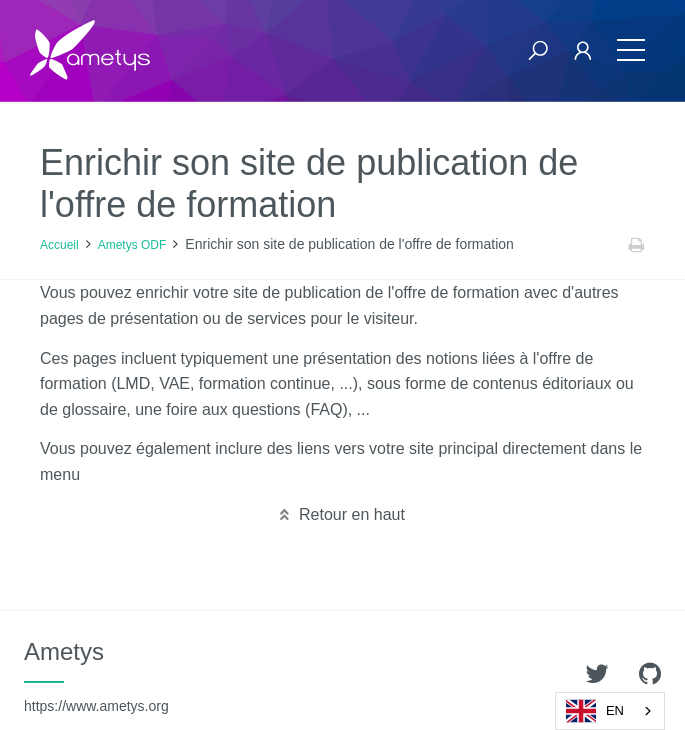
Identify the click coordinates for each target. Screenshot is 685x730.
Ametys (96, 676)
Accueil (59, 245)
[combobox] (610, 711)
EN (595, 711)
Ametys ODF (132, 245)
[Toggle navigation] (631, 50)
